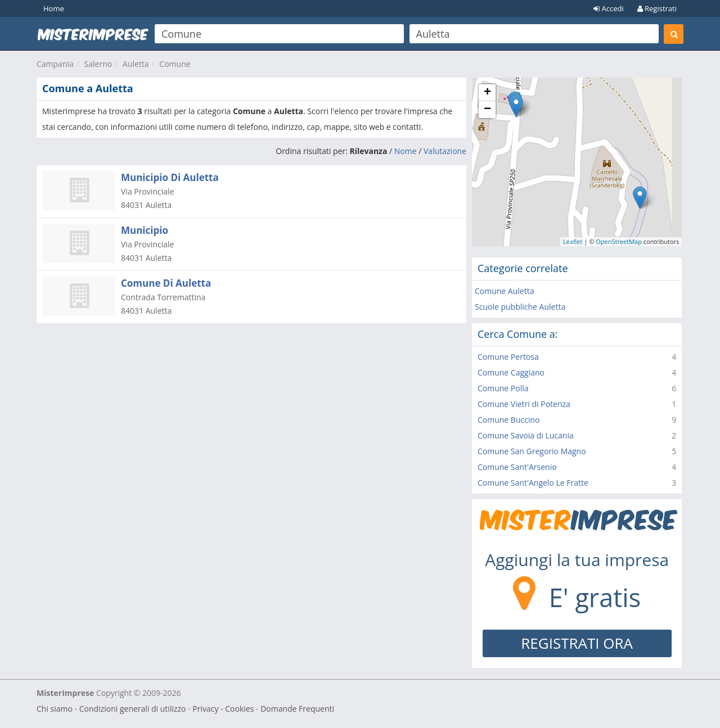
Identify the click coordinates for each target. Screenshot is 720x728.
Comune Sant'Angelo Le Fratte (533, 483)
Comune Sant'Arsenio (517, 467)
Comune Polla (503, 388)
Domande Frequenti (297, 709)
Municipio (145, 230)
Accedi (609, 8)
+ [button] (487, 93)
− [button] (487, 110)
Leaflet (573, 241)
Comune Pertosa (508, 357)
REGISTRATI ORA (577, 643)
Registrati (657, 8)
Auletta (136, 64)
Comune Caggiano (511, 372)
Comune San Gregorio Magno (532, 451)
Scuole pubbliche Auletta (520, 307)
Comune (175, 64)
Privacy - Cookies (223, 709)
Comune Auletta (504, 291)
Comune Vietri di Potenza (524, 404)
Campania (55, 64)
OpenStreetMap (619, 241)
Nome (406, 151)
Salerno (98, 64)
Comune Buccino (508, 420)
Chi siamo (55, 709)
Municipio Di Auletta (170, 177)
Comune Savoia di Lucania (526, 435)
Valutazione (445, 151)
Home (54, 8)
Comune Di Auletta (166, 283)
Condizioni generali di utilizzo (133, 709)
